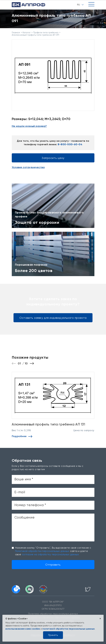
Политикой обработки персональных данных (42, 551)
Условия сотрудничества (28, 167)
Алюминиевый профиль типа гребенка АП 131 (48, 424)
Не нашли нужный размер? (29, 126)
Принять (53, 635)
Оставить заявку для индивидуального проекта (53, 318)
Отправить (53, 565)
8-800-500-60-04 (70, 144)
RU (80, 5)
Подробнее (22, 436)
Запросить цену (53, 158)
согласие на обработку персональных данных (50, 554)
